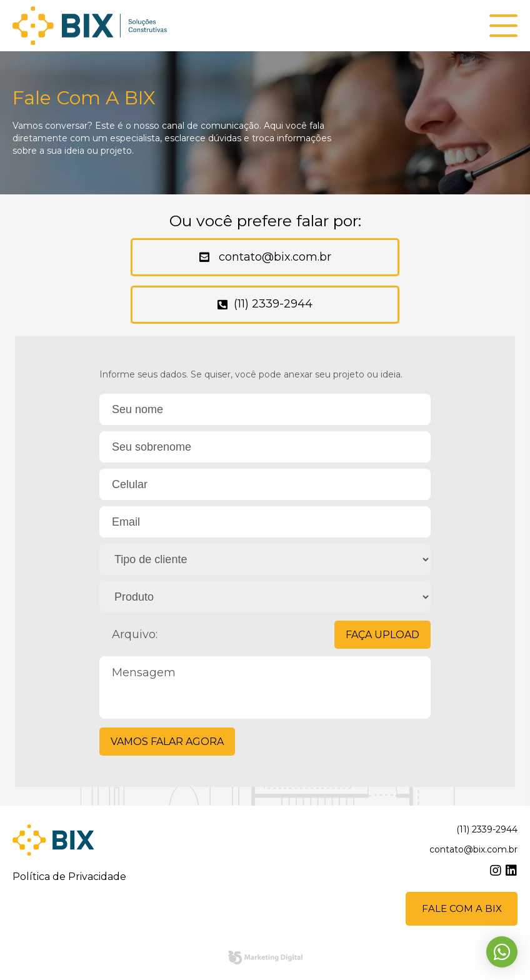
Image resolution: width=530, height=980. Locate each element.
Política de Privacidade (69, 877)
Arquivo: (271, 635)
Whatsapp (502, 952)
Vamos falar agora (167, 742)
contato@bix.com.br (273, 257)
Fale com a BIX (462, 909)
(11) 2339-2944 (273, 304)
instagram (496, 871)
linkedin (511, 871)
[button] (503, 26)
